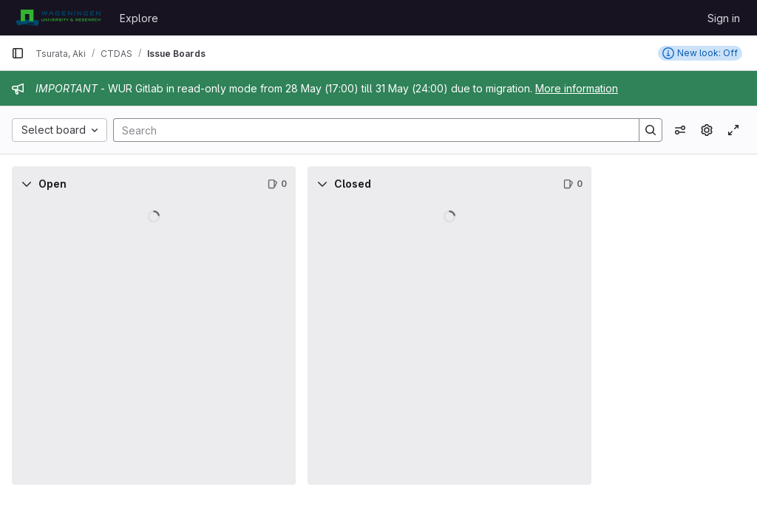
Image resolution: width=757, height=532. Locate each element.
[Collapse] (27, 184)
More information (577, 88)
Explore (139, 18)
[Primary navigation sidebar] (18, 53)
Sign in (724, 18)
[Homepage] (58, 18)
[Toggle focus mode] (733, 130)
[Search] (369, 130)
